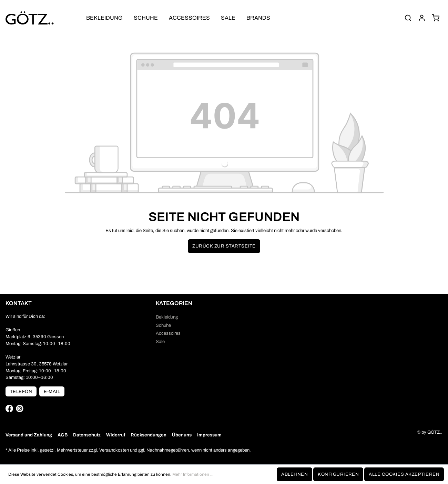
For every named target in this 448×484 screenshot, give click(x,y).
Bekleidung (167, 317)
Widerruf (116, 435)
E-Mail (52, 391)
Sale (160, 341)
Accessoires (168, 333)
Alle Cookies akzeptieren (404, 474)
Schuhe (163, 325)
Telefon (21, 391)
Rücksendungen (149, 435)
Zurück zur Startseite (224, 246)
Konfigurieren (338, 474)
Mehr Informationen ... (193, 474)
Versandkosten (114, 450)
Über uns (182, 435)
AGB (63, 435)
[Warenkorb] (436, 18)
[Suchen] (408, 18)
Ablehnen (294, 474)
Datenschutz (87, 435)
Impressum (209, 435)
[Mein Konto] (422, 18)
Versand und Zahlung (29, 435)
